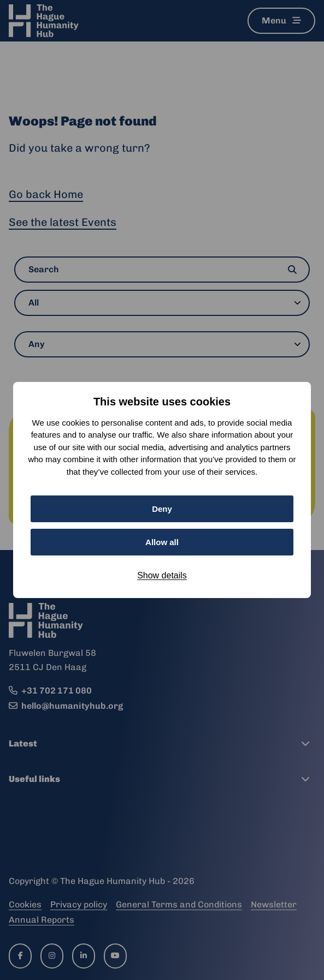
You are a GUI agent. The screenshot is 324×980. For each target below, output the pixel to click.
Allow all (162, 542)
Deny (162, 509)
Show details (162, 575)
